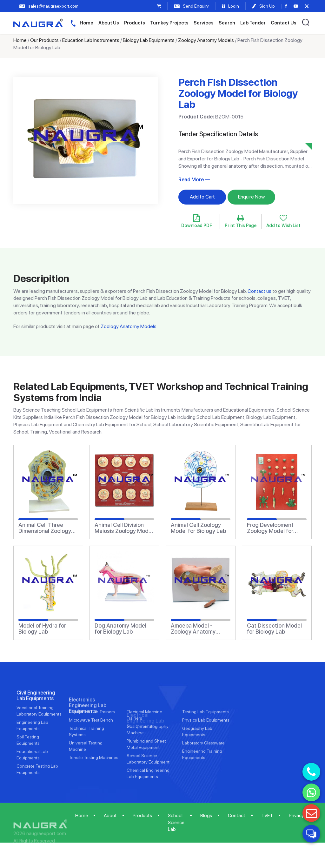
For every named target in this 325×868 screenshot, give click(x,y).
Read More (191, 180)
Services (204, 23)
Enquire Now (251, 197)
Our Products (44, 40)
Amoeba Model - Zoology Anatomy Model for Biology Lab (198, 629)
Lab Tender (253, 23)
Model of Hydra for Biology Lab (42, 629)
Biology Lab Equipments (149, 40)
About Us (109, 23)
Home (86, 23)
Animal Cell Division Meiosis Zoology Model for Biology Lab (124, 528)
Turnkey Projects (169, 23)
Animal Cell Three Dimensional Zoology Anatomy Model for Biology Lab (45, 528)
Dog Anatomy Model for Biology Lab (120, 629)
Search (227, 23)
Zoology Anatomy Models (206, 40)
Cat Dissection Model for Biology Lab (274, 629)
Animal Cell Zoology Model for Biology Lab (198, 528)
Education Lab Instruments (91, 40)
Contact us (259, 291)
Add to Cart (202, 197)
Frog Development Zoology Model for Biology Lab (270, 528)
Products (135, 23)
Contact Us (284, 23)
